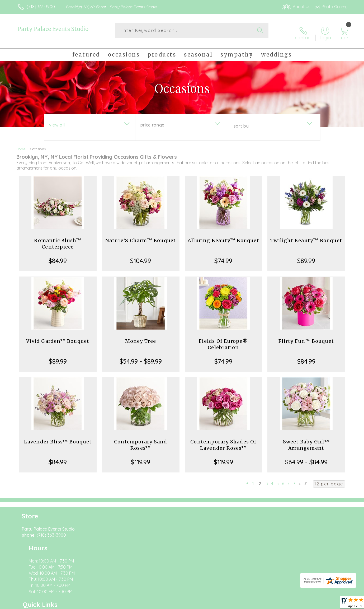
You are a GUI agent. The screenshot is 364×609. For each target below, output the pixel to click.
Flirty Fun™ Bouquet (306, 337)
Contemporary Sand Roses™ (141, 441)
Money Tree (141, 337)
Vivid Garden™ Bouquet (58, 337)
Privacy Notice (263, 604)
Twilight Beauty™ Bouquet (306, 236)
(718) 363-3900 (41, 7)
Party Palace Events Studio (53, 29)
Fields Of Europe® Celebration (223, 340)
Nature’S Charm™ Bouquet (141, 236)
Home (21, 145)
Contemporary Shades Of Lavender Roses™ (223, 441)
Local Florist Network (301, 604)
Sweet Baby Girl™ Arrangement (306, 441)
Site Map (334, 604)
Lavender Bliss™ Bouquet (58, 437)
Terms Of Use (232, 604)
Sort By (241, 122)
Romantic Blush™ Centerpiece (58, 239)
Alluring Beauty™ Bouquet (223, 236)
